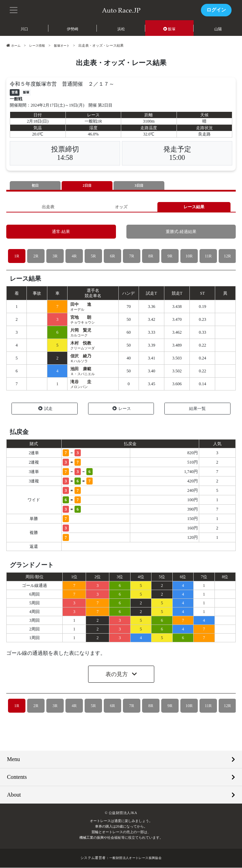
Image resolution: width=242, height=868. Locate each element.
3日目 (139, 186)
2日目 (87, 186)
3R (55, 257)
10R (189, 257)
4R (74, 257)
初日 (35, 186)
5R (93, 257)
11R (208, 257)
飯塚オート (65, 45)
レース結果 (194, 207)
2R (36, 257)
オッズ (121, 207)
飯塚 (170, 29)
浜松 (121, 29)
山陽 (218, 29)
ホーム (14, 45)
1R (17, 257)
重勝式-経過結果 (181, 232)
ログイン (216, 10)
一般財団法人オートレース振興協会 (135, 858)
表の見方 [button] (117, 675)
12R (227, 257)
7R (131, 257)
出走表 (48, 207)
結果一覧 (197, 409)
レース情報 (39, 45)
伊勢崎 (73, 29)
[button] (14, 9)
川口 (24, 29)
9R (170, 257)
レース (122, 409)
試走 (45, 409)
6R (112, 257)
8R (151, 257)
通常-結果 (61, 232)
